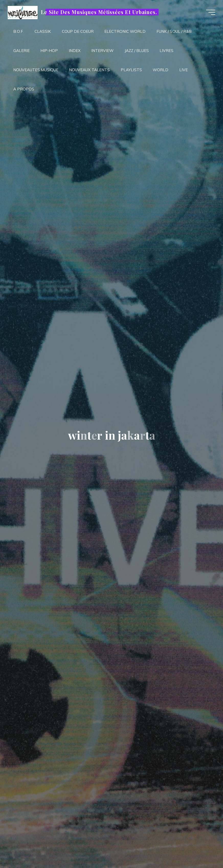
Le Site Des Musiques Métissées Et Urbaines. (99, 12)
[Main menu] (211, 12)
